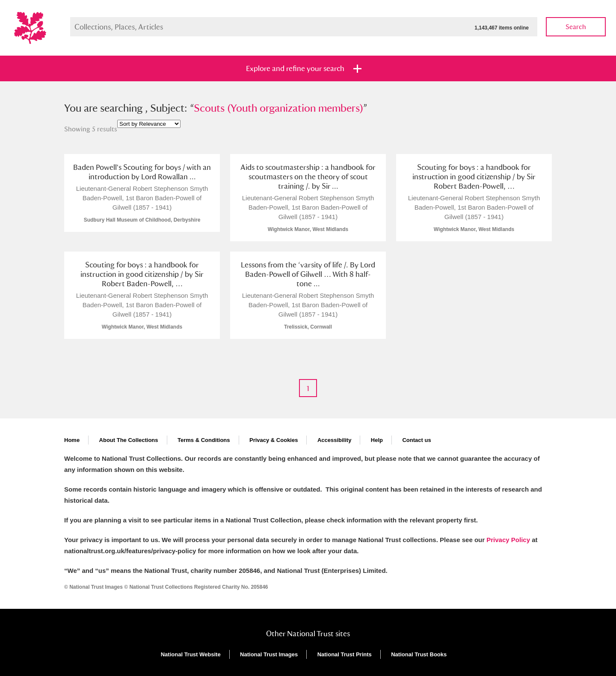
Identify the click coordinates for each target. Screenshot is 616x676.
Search (576, 27)
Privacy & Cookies (274, 440)
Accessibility (335, 440)
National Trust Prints (345, 654)
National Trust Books (419, 654)
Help (377, 440)
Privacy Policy (508, 540)
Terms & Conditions (204, 440)
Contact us (416, 440)
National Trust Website (191, 654)
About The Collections (129, 440)
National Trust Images (269, 654)
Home (72, 440)
